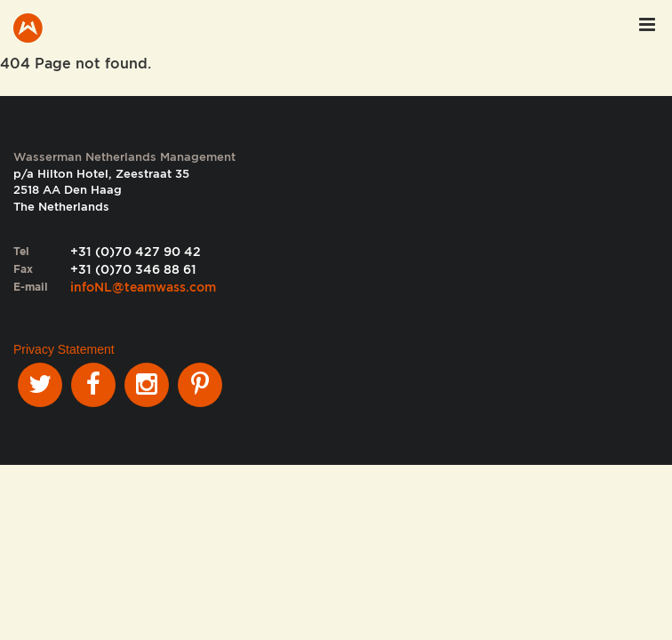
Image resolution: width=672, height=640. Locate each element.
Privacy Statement (64, 349)
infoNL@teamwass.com (143, 287)
